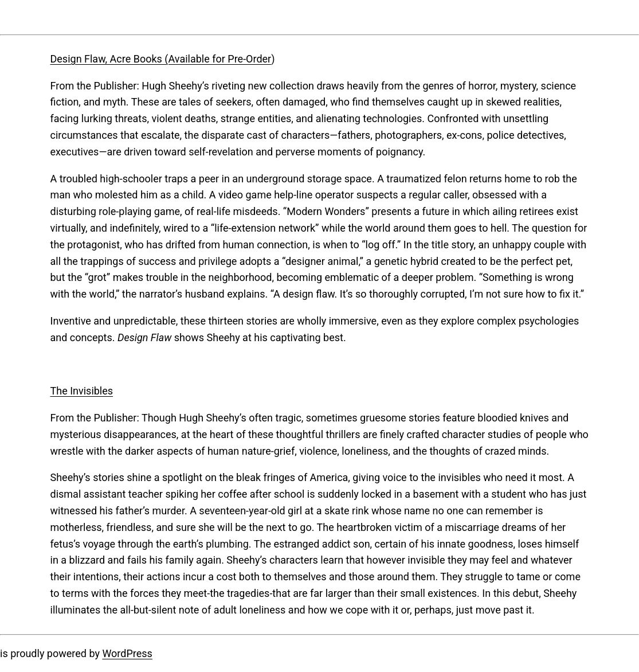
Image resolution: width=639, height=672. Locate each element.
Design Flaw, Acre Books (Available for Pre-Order (161, 59)
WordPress (127, 653)
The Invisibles (82, 391)
